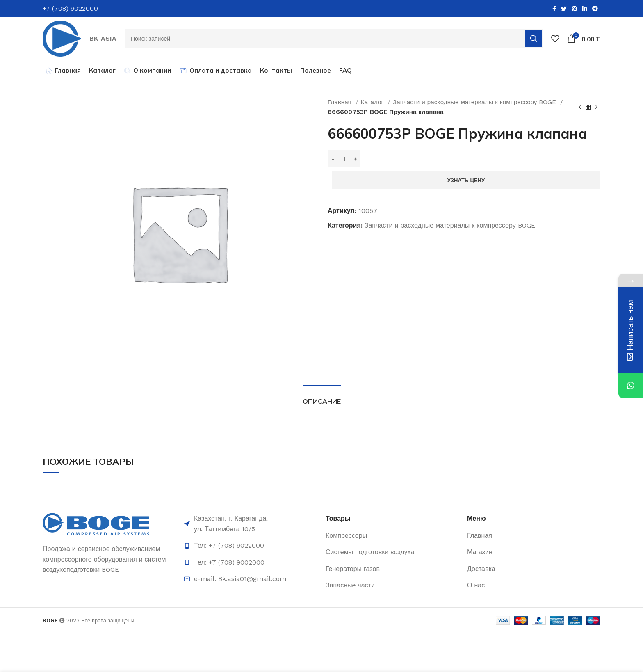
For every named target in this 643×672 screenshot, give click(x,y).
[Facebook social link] (554, 9)
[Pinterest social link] (575, 9)
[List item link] (251, 546)
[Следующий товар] (596, 107)
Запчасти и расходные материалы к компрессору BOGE (475, 102)
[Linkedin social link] (585, 9)
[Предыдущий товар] (580, 107)
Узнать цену (466, 180)
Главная (341, 102)
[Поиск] (334, 39)
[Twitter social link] (564, 9)
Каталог (373, 102)
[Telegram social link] (595, 9)
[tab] (322, 397)
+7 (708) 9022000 (70, 8)
